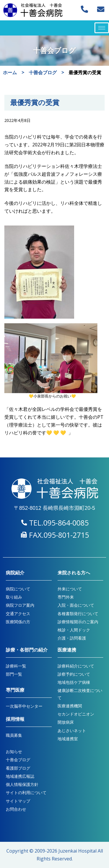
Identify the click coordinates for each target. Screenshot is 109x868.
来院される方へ (74, 573)
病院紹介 (15, 573)
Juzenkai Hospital (77, 851)
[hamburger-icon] (102, 28)
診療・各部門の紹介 (27, 650)
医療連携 (67, 650)
